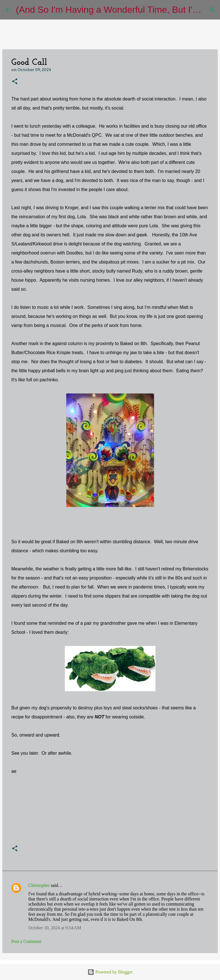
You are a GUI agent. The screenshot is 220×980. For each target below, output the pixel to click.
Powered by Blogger (110, 972)
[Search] (212, 10)
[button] (15, 82)
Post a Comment (26, 941)
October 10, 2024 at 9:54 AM (55, 928)
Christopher (39, 885)
